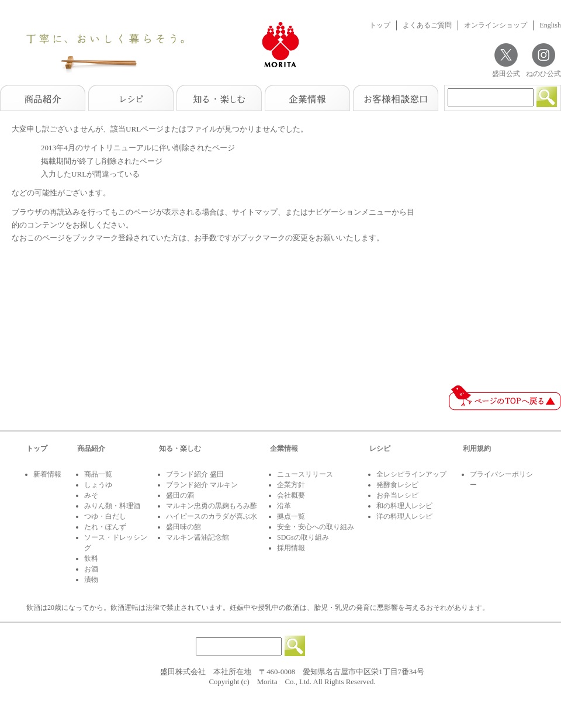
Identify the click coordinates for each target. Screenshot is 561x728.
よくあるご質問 (427, 25)
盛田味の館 (183, 527)
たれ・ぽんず (105, 527)
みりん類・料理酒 (112, 506)
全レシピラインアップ (411, 474)
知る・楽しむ (180, 448)
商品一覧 (98, 474)
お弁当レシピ (397, 495)
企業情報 (284, 448)
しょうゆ (98, 485)
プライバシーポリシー (501, 479)
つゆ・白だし (105, 516)
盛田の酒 (180, 495)
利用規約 (477, 448)
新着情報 (47, 474)
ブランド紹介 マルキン (202, 485)
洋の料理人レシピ (404, 516)
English (550, 25)
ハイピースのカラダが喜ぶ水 (212, 516)
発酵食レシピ (397, 485)
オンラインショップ (496, 25)
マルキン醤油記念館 (198, 537)
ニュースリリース (305, 474)
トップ (380, 25)
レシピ (380, 448)
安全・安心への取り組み (316, 527)
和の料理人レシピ (404, 506)
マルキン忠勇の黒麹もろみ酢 (212, 506)
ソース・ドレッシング (116, 543)
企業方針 (291, 485)
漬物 (91, 579)
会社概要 (291, 495)
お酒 (91, 569)
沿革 (284, 506)
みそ (91, 495)
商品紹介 (91, 448)
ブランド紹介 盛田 (195, 474)
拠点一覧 (291, 516)
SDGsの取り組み (303, 537)
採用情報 (291, 548)
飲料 (91, 558)
